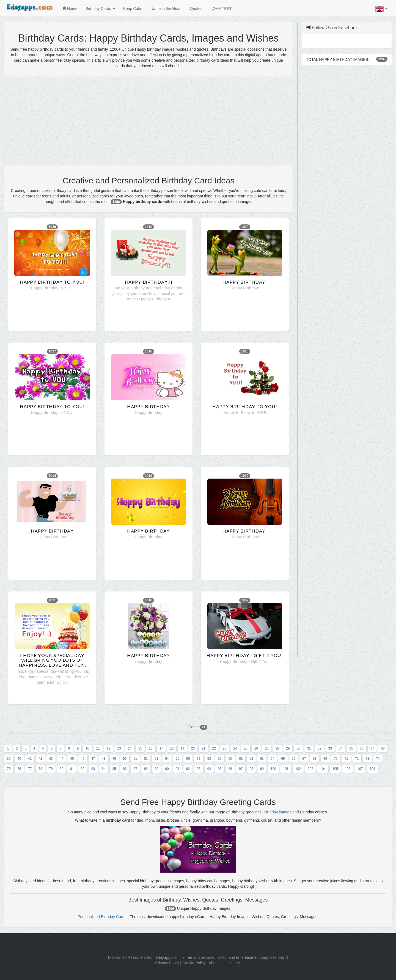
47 (93, 759)
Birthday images (277, 812)
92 (188, 769)
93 (198, 769)
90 (167, 769)
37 (372, 748)
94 (209, 769)
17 (161, 748)
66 (294, 759)
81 (72, 769)
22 (214, 748)
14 (130, 748)
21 (203, 748)
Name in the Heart (166, 9)
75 (9, 769)
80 (61, 769)
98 (251, 769)
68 (314, 759)
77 (30, 769)
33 (330, 748)
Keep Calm (133, 9)
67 (304, 759)
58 (209, 759)
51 (135, 759)
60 (230, 759)
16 (151, 748)
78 (40, 769)
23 (225, 748)
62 (251, 759)
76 (19, 769)
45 (72, 759)
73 (367, 759)
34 (341, 748)
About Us (216, 963)
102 (298, 769)
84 (104, 769)
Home (70, 9)
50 (125, 759)
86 (125, 769)
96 (230, 769)
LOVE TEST (221, 9)
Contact (234, 963)
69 (325, 759)
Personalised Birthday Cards (102, 917)
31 (309, 748)
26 (256, 748)
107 (360, 769)
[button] (381, 9)
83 (93, 769)
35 (351, 748)
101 (286, 769)
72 (357, 759)
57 (198, 759)
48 (104, 759)
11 (98, 748)
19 (182, 748)
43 (51, 759)
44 (61, 759)
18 (172, 748)
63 (262, 759)
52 (146, 759)
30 (298, 748)
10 (87, 748)
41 (30, 759)
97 (241, 769)
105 (335, 769)
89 (156, 769)
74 (378, 759)
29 (288, 748)
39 (9, 759)
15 (140, 748)
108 (372, 769)
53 (156, 759)
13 (119, 748)
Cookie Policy (194, 963)
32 (319, 748)
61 (241, 759)
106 (348, 769)
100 (273, 769)
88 (146, 769)
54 (167, 759)
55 (178, 759)
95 (220, 769)
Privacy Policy (167, 963)
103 (310, 769)
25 (246, 748)
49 (114, 759)
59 (220, 759)
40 (19, 759)
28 (277, 748)
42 (40, 759)
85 (114, 769)
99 (262, 769)
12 (108, 748)
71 (346, 759)
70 (336, 759)
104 (323, 769)
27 (267, 748)
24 (235, 748)
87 (135, 769)
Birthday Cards (100, 9)
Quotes (196, 9)
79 (51, 769)
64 (272, 759)
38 (383, 748)
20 (193, 748)
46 (83, 759)
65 (283, 759)
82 (83, 769)
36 (362, 748)
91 (178, 769)
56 (188, 759)
